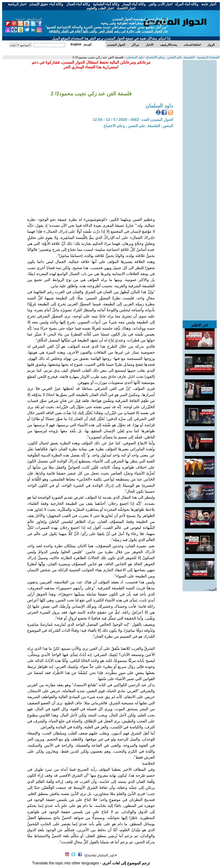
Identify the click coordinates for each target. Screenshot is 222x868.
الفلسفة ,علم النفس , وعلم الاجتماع (170, 57)
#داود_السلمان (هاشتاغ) (101, 855)
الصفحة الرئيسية (208, 57)
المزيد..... (210, 589)
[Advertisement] (200, 124)
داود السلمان (134, 57)
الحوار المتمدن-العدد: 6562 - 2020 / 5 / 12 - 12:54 (133, 120)
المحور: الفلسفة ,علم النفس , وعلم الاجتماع (138, 126)
